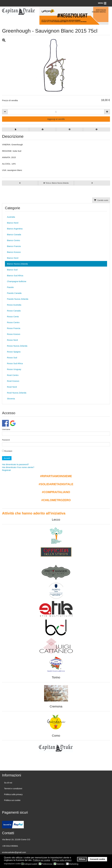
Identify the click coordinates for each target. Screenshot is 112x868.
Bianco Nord (13, 223)
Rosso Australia (14, 305)
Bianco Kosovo (14, 252)
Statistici (60, 864)
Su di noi (8, 783)
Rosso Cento (13, 317)
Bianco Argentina (15, 229)
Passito (10, 287)
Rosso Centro (13, 322)
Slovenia (11, 399)
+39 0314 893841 (10, 846)
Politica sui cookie (12, 800)
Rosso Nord (12, 340)
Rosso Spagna (14, 352)
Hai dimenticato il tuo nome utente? (18, 467)
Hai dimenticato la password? (15, 464)
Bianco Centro (13, 240)
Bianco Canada (14, 234)
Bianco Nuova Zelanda (17, 264)
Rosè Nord (12, 387)
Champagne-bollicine (17, 281)
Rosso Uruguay (14, 369)
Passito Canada (14, 293)
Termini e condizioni (13, 788)
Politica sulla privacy (13, 794)
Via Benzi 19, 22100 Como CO (16, 839)
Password (6, 440)
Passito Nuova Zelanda (18, 299)
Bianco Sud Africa (15, 276)
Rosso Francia (14, 328)
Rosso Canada (14, 311)
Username (6, 429)
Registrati (6, 470)
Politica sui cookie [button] (42, 860)
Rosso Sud (12, 358)
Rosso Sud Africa (15, 363)
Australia (11, 217)
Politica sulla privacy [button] (62, 860)
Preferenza (47, 864)
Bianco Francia (14, 246)
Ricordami (7, 451)
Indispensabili (30, 864)
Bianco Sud (12, 270)
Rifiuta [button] (82, 859)
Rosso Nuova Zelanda (17, 346)
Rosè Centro (13, 375)
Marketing (74, 864)
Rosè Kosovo (13, 381)
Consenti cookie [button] (97, 859)
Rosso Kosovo (14, 334)
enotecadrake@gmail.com (14, 852)
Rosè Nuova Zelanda (17, 393)
